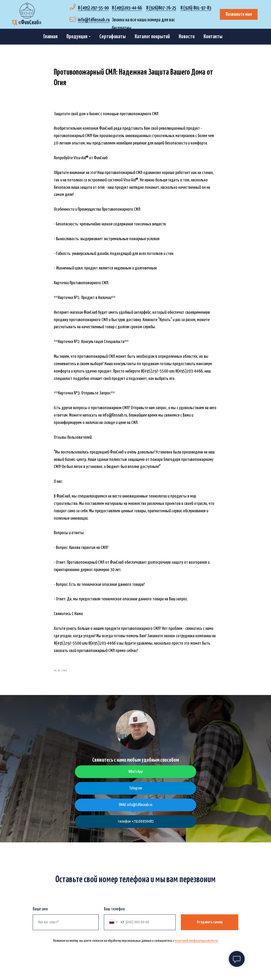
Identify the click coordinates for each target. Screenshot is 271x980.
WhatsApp (136, 776)
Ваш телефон (114, 914)
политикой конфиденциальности (196, 945)
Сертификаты (113, 37)
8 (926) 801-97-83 (196, 8)
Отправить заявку (210, 927)
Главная (50, 37)
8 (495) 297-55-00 (93, 8)
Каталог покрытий (152, 37)
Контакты (213, 37)
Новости (187, 37)
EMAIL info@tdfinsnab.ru (136, 810)
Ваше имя (40, 914)
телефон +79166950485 (136, 826)
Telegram (136, 793)
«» (26, 23)
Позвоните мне (239, 14)
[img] (27, 11)
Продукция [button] (77, 37)
